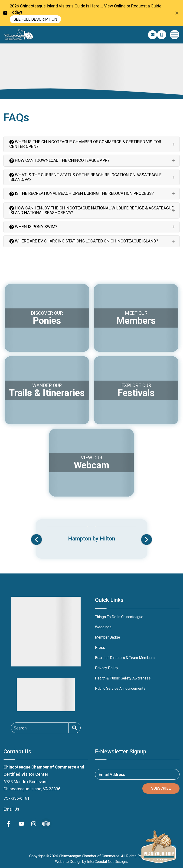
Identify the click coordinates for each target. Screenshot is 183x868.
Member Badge (108, 637)
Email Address (112, 774)
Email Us (11, 809)
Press (100, 648)
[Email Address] (153, 35)
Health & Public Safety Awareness (123, 678)
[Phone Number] (162, 35)
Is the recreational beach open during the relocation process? (82, 193)
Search (20, 728)
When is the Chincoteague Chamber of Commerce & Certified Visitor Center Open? (85, 144)
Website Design (68, 862)
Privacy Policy (107, 668)
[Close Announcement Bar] (177, 13)
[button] (36, 540)
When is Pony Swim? (33, 227)
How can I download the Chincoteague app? (59, 160)
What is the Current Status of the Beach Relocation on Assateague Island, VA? (85, 177)
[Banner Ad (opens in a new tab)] (91, 535)
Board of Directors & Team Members (125, 658)
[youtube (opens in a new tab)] (21, 824)
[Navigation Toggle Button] (175, 35)
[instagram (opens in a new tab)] (34, 824)
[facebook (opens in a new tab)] (9, 824)
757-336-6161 (16, 798)
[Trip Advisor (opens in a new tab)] (46, 824)
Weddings (103, 627)
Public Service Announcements (120, 688)
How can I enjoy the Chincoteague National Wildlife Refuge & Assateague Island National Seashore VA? (91, 210)
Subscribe (161, 788)
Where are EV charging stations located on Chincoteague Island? (84, 241)
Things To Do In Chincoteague (119, 617)
